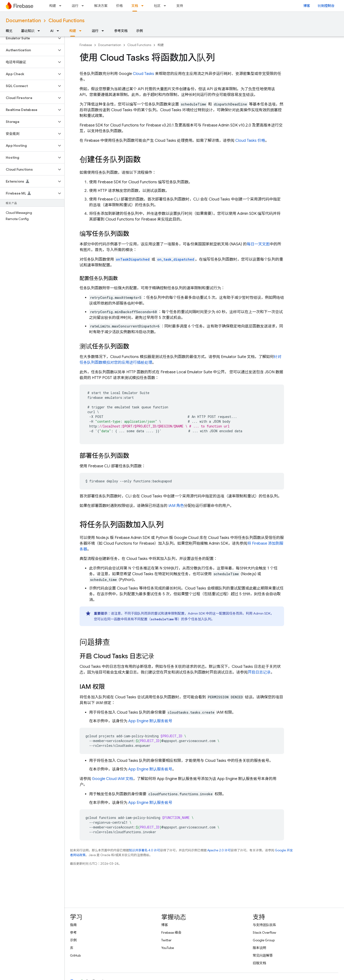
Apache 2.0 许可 (219, 850)
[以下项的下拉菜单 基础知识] (40, 31)
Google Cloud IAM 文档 (113, 779)
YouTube (168, 948)
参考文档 (121, 31)
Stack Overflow (264, 933)
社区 (157, 6)
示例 (140, 31)
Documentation (23, 21)
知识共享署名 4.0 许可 (145, 850)
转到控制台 (326, 6)
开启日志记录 (259, 672)
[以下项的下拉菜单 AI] (59, 31)
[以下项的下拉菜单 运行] (84, 6)
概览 (9, 31)
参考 (73, 933)
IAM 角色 (176, 506)
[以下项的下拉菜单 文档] (144, 6)
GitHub (75, 955)
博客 (307, 6)
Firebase (86, 45)
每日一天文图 (258, 244)
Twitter (166, 940)
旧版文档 (259, 963)
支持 (180, 6)
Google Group (264, 940)
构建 (53, 6)
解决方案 (101, 6)
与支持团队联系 (264, 925)
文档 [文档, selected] (135, 6)
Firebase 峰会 (171, 933)
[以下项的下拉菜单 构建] (62, 6)
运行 (75, 6)
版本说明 (259, 948)
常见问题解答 (263, 955)
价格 (119, 6)
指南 (73, 925)
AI (52, 31)
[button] (28, 38)
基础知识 (28, 31)
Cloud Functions (67, 21)
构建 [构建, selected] (73, 31)
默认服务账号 (150, 721)
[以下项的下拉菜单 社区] (166, 6)
